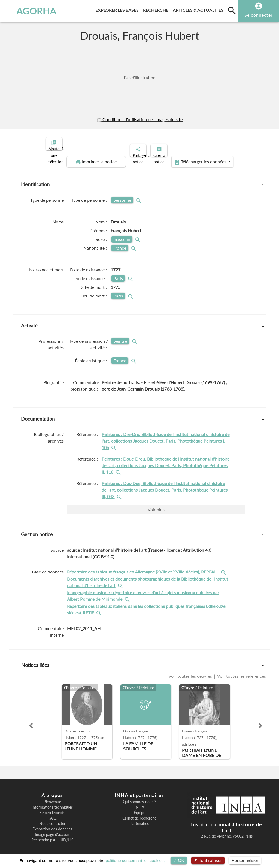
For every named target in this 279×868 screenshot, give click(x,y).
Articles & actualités (199, 9)
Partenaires (139, 819)
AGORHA (28, 11)
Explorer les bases (118, 9)
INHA (139, 803)
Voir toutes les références (241, 671)
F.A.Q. (52, 814)
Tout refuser (208, 861)
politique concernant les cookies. (135, 861)
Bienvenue (52, 797)
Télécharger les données (201, 157)
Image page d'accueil (52, 830)
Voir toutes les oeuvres (191, 671)
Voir (156, 505)
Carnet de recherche (139, 814)
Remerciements (52, 808)
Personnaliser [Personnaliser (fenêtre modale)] (245, 861)
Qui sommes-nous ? (139, 797)
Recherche (157, 9)
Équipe (139, 808)
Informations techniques (52, 803)
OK (179, 861)
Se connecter (259, 15)
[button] (31, 721)
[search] (232, 10)
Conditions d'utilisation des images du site (139, 119)
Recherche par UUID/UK (52, 835)
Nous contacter (52, 819)
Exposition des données (52, 824)
